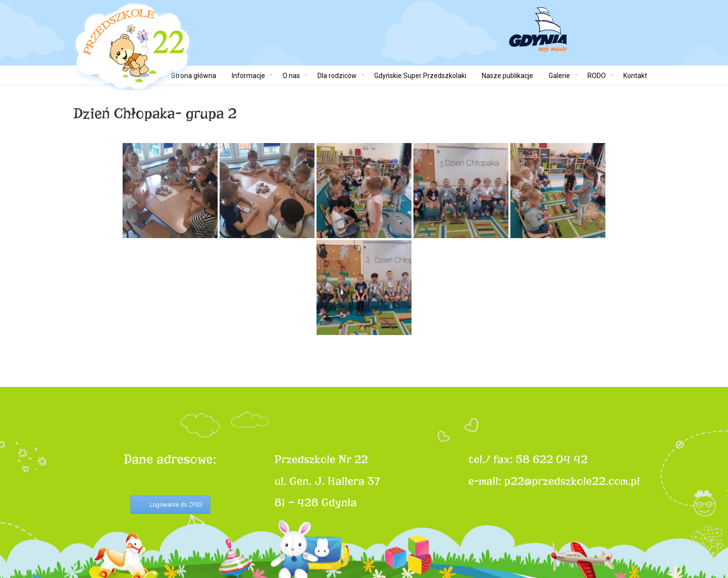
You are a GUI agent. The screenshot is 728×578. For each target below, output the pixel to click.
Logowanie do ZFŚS (176, 505)
